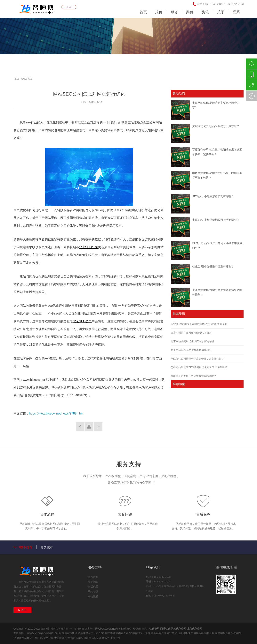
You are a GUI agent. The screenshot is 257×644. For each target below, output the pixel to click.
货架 (41, 633)
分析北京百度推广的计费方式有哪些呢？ (194, 376)
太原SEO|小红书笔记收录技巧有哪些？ (216, 220)
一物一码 (38, 638)
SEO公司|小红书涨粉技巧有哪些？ (213, 196)
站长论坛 (210, 633)
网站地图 (126, 629)
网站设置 (93, 596)
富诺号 (106, 638)
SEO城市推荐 (23, 547)
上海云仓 (115, 638)
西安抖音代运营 (53, 633)
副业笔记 (172, 633)
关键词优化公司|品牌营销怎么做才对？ (216, 126)
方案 (30, 79)
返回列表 (89, 427)
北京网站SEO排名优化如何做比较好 (191, 350)
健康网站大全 (25, 638)
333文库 (97, 638)
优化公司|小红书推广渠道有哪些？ (213, 267)
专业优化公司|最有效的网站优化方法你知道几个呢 (199, 324)
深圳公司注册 (84, 638)
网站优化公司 (179, 629)
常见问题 (125, 514)
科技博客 (110, 633)
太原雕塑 (60, 638)
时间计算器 (144, 633)
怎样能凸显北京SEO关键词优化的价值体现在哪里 (199, 367)
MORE (22, 610)
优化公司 (154, 629)
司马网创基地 (223, 633)
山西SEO (99, 633)
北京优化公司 (195, 629)
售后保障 (203, 514)
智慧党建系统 (86, 633)
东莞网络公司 (159, 633)
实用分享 (49, 638)
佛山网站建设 (70, 633)
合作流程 (47, 514)
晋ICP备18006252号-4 (108, 629)
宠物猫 (133, 633)
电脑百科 (199, 633)
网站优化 (29, 582)
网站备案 (93, 592)
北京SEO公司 (89, 247)
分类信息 (71, 638)
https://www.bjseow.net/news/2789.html (56, 413)
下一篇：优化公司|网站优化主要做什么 (98, 427)
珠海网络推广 (186, 633)
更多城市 (47, 547)
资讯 (23, 79)
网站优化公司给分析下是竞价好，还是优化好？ (197, 359)
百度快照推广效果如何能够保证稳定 (191, 333)
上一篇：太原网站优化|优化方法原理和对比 (80, 427)
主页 (17, 79)
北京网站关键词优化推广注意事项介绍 (192, 341)
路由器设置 (122, 633)
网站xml (136, 629)
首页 (143, 12)
